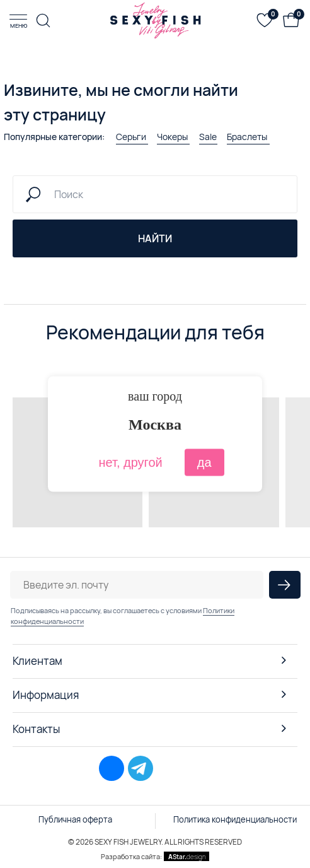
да (204, 462)
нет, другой (130, 462)
